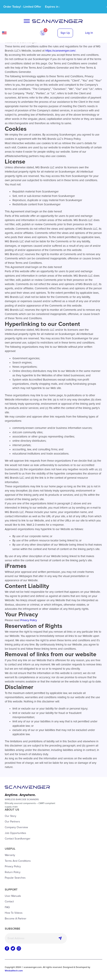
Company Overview (16, 827)
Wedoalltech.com (14, 971)
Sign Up (65, 33)
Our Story (11, 816)
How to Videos (14, 913)
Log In (89, 33)
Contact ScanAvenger (18, 839)
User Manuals (13, 896)
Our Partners (12, 822)
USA (15, 33)
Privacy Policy (29, 620)
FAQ (7, 907)
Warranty (10, 855)
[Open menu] (27, 21)
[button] (43, 33)
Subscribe (60, 938)
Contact (9, 902)
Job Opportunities (15, 833)
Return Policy (13, 872)
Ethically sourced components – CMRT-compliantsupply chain (30, 805)
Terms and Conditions (18, 861)
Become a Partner (16, 919)
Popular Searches (15, 878)
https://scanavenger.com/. (61, 51)
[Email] (36, 938)
